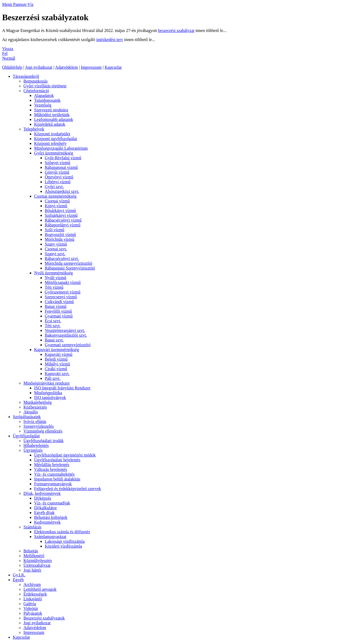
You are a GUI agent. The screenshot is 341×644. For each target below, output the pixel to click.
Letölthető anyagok (40, 589)
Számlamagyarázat (50, 537)
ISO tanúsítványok (50, 398)
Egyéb (18, 580)
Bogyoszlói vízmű (60, 235)
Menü (8, 4)
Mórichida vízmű (60, 239)
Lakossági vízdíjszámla (65, 541)
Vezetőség (43, 105)
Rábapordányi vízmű (63, 225)
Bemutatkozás (36, 81)
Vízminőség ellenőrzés (43, 431)
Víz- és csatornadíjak (52, 503)
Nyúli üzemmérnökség (53, 273)
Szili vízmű (54, 230)
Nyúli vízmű (55, 278)
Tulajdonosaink (47, 100)
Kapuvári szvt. (57, 374)
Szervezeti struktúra (51, 110)
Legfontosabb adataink (54, 119)
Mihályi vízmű (57, 364)
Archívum (32, 584)
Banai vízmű (56, 306)
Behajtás (31, 551)
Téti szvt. (53, 326)
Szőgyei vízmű (58, 163)
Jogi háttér (32, 570)
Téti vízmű (54, 287)
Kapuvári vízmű (59, 354)
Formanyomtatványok (53, 484)
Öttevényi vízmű (59, 177)
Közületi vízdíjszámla (63, 546)
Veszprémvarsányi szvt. (65, 330)
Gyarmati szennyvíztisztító (68, 345)
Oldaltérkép (12, 67)
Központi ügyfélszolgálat (56, 139)
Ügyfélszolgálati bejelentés (57, 460)
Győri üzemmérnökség (54, 153)
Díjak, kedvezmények (42, 493)
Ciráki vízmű (56, 369)
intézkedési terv (110, 40)
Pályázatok (33, 613)
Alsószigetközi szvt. (62, 191)
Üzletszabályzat (37, 565)
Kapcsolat (113, 67)
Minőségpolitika (48, 393)
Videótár (31, 608)
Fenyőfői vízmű (58, 311)
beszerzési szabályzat (176, 30)
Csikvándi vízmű (59, 302)
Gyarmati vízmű (59, 316)
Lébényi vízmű (58, 182)
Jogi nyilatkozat (39, 67)
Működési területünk (52, 115)
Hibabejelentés (36, 445)
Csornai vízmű (57, 201)
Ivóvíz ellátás (35, 421)
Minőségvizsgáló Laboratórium (61, 148)
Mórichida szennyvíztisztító (68, 263)
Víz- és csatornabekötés (54, 474)
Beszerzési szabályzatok (44, 618)
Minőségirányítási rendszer (47, 383)
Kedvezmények (47, 522)
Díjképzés (43, 498)
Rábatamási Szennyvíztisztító (70, 268)
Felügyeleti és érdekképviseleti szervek (68, 489)
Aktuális (31, 412)
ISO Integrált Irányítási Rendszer (62, 388)
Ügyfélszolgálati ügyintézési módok (65, 455)
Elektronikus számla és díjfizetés (62, 532)
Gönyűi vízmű (57, 172)
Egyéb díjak (44, 513)
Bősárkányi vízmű (60, 211)
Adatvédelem (66, 67)
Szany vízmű (56, 244)
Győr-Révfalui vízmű (63, 158)
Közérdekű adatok (50, 124)
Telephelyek (34, 129)
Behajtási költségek (51, 517)
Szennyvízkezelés (39, 426)
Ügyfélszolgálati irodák (44, 441)
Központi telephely (50, 143)
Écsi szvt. (53, 321)
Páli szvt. (53, 378)
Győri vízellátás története (45, 86)
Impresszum (91, 67)
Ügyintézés (33, 450)
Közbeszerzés (35, 407)
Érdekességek (35, 594)
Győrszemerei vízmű (63, 292)
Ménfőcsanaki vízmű (63, 282)
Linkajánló (33, 599)
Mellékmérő (34, 556)
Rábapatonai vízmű (61, 167)
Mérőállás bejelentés (52, 465)
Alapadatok (44, 95)
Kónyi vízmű (56, 206)
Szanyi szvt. (55, 254)
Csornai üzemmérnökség (55, 196)
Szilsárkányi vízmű (61, 215)
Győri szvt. (54, 187)
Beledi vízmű (56, 359)
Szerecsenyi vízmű (61, 297)
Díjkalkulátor (45, 508)
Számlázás (33, 527)
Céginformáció (36, 91)
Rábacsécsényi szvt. (62, 258)
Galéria (30, 604)
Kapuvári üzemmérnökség (56, 350)
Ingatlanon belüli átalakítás (57, 479)
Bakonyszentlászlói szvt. (66, 335)
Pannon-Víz (23, 4)
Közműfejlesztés (38, 561)
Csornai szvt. (56, 249)
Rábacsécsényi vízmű (63, 220)
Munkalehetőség (38, 402)
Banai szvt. (54, 340)
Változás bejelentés (51, 469)
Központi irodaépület (52, 134)
